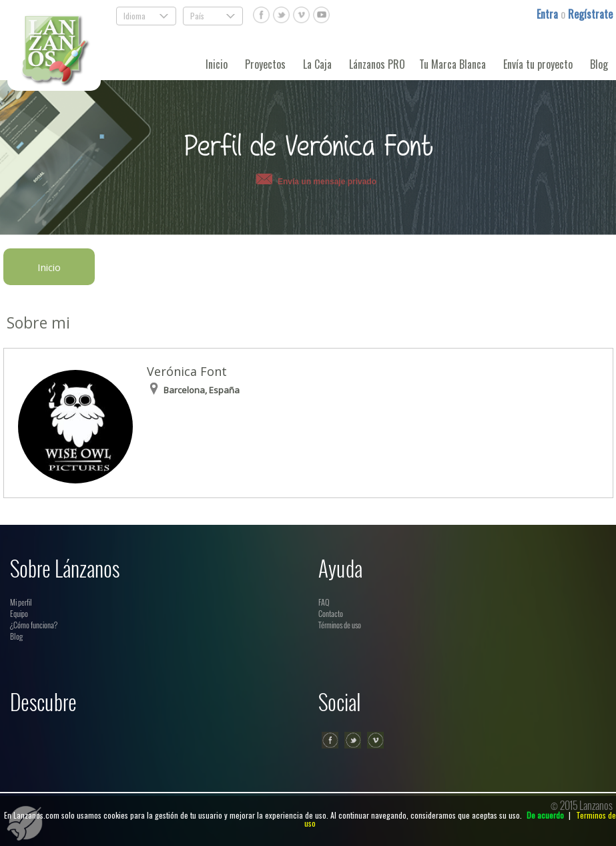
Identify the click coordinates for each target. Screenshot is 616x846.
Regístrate (590, 14)
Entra (549, 14)
